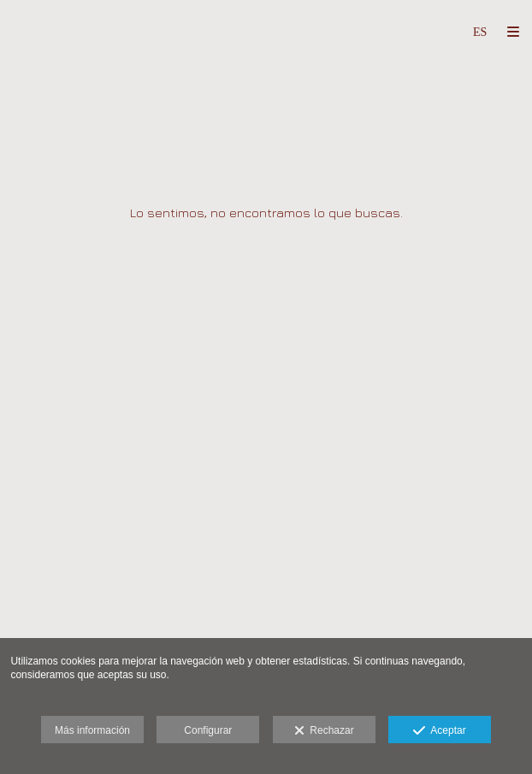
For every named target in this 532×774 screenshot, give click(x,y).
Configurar (208, 730)
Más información (92, 730)
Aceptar (439, 731)
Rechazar (324, 731)
